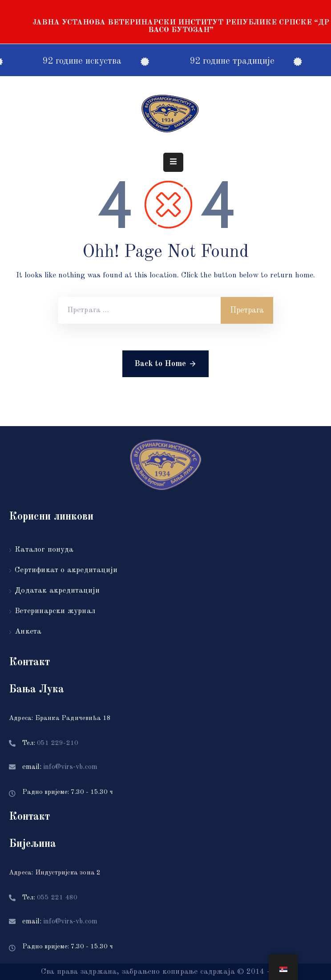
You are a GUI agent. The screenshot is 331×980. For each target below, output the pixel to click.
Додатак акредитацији (57, 591)
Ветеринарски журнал (55, 611)
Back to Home (165, 364)
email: (60, 767)
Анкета (28, 632)
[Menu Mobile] (173, 162)
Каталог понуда (44, 550)
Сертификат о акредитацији (66, 570)
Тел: (50, 743)
